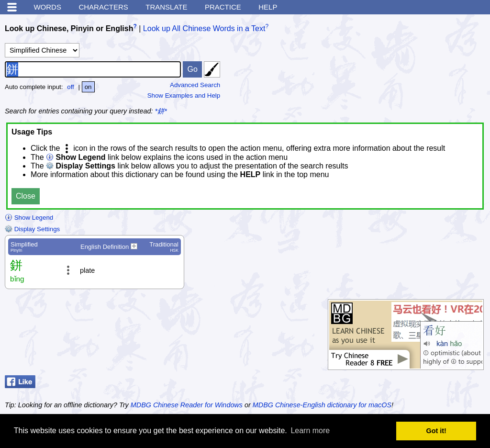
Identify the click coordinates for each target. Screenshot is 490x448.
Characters (103, 7)
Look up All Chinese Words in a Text (204, 28)
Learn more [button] (310, 431)
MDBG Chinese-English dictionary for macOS (322, 405)
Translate (166, 7)
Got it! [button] (436, 431)
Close (26, 196)
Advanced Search (195, 85)
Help (268, 7)
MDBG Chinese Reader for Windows (187, 405)
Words (47, 7)
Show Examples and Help (184, 95)
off (71, 87)
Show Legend (29, 218)
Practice (223, 7)
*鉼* (161, 111)
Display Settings (32, 229)
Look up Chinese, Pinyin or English (69, 28)
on (88, 87)
